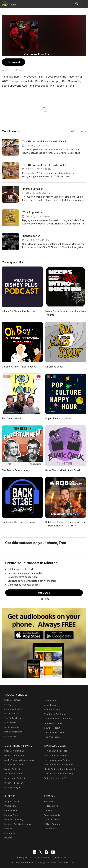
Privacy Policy (13, 857)
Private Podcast (12, 714)
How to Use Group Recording (57, 774)
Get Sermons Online (53, 733)
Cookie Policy (30, 857)
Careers (48, 811)
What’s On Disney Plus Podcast (18, 311)
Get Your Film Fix (37, 54)
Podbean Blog (50, 806)
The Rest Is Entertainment (16, 470)
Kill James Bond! (54, 367)
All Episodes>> (79, 131)
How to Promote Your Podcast (58, 765)
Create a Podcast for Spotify (57, 719)
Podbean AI (10, 736)
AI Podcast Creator (13, 765)
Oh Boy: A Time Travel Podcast (18, 367)
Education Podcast (53, 723)
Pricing (8, 705)
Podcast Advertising (13, 751)
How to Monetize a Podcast (57, 760)
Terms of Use (47, 857)
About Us (48, 801)
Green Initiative (51, 820)
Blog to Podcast (12, 769)
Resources (9, 833)
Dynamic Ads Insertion (15, 756)
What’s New (10, 806)
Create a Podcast (52, 701)
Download (14, 62)
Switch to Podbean (13, 783)
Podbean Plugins (12, 788)
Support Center (11, 801)
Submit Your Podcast (14, 778)
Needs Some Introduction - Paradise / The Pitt (65, 313)
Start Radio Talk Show (54, 714)
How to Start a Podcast (55, 751)
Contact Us (49, 829)
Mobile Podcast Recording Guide (59, 769)
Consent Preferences (67, 857)
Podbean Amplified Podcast (17, 824)
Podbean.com (53, 862)
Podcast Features (12, 700)
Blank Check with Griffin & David (62, 470)
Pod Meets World (11, 419)
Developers (10, 838)
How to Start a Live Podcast (57, 756)
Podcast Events (12, 815)
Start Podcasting (52, 710)
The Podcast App (12, 718)
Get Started (44, 593)
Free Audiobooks (52, 737)
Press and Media (52, 815)
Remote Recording (13, 732)
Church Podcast (51, 728)
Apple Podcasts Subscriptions (18, 760)
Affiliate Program (52, 824)
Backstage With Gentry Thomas (18, 522)
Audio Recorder (12, 727)
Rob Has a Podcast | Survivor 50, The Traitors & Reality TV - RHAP (65, 524)
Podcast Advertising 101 (55, 778)
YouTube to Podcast (14, 774)
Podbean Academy (13, 820)
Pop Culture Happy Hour (58, 419)
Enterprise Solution (13, 709)
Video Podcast (51, 705)
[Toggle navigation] (84, 4)
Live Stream (10, 723)
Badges (8, 829)
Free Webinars (11, 811)
